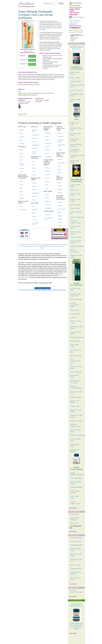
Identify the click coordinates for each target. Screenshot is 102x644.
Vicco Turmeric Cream (75, 579)
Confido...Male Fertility (75, 162)
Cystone (60, 133)
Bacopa (60, 183)
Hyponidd (22, 143)
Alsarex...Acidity (75, 78)
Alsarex (34, 190)
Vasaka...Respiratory (76, 487)
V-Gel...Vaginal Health (75, 497)
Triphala (34, 168)
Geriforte (60, 159)
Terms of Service (53, 246)
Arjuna (21, 157)
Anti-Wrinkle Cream (35, 224)
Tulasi (59, 166)
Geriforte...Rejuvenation (77, 217)
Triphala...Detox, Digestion (75, 451)
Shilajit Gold (48, 133)
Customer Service (39, 245)
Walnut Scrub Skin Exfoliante (76, 573)
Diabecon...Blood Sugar (75, 195)
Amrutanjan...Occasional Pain (77, 86)
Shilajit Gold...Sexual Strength (76, 416)
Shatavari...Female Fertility (76, 411)
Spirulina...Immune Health (76, 431)
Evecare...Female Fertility (75, 200)
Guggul (21, 150)
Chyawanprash (61, 209)
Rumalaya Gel (36, 135)
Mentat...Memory (75, 341)
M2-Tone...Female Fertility (76, 322)
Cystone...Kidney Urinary (75, 186)
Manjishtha (22, 198)
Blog (65, 245)
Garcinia (21, 168)
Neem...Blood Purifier (74, 346)
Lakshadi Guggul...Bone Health (74, 305)
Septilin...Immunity (76, 397)
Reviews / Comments (75, 26)
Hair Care (72, 32)
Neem (21, 140)
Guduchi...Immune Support (76, 233)
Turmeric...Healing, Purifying (76, 483)
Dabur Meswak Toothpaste (75, 519)
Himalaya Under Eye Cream (76, 555)
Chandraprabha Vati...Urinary (75, 151)
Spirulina (60, 219)
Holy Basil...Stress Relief (76, 289)
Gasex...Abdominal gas (76, 213)
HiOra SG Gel (74, 523)
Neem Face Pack (75, 565)
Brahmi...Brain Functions (74, 140)
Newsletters (31, 246)
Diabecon (22, 130)
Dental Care (79, 32)
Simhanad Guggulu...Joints (75, 425)
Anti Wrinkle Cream (76, 541)
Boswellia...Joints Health (75, 135)
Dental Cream (74, 190)
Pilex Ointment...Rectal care (75, 361)
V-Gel (46, 188)
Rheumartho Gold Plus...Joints (75, 382)
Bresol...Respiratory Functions (76, 145)
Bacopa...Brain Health (75, 124)
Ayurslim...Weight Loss (75, 100)
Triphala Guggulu (22, 164)
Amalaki (34, 216)
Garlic (21, 160)
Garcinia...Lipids (75, 208)
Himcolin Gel (48, 143)
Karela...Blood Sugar (76, 299)
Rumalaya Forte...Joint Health (76, 387)
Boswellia (35, 138)
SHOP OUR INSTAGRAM (41, 246)
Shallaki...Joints (75, 406)
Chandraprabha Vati (49, 219)
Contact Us (31, 245)
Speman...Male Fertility (75, 402)
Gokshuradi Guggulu (61, 141)
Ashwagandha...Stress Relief (77, 95)
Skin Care (80, 30)
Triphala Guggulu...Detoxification (77, 474)
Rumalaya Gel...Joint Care (76, 393)
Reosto (34, 142)
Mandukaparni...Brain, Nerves (77, 327)
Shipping (50, 245)
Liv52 (33, 165)
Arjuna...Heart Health (76, 91)
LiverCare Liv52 (75, 314)
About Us (25, 245)
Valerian (60, 170)
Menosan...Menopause (77, 337)
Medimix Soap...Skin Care (76, 560)
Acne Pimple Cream (76, 538)
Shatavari (47, 147)
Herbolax (34, 186)
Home (20, 245)
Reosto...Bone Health (74, 376)
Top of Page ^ (73, 508)
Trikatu (34, 200)
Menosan (47, 181)
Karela (21, 133)
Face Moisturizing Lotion (75, 550)
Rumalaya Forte (35, 131)
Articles (62, 245)
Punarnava (60, 136)
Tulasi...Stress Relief (76, 478)
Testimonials (24, 246)
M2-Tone (47, 150)
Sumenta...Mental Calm (75, 440)
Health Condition (76, 35)
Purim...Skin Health (76, 372)
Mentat (59, 173)
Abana (21, 153)
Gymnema (22, 137)
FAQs (46, 245)
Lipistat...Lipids (75, 310)
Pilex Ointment (23, 210)
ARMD (76, 41)
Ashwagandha (36, 145)
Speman (47, 136)
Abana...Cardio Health (75, 73)
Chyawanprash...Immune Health (77, 156)
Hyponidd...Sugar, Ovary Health (75, 295)
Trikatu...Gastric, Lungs (75, 445)
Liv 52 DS (73, 318)
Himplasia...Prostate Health (76, 256)
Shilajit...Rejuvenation (77, 421)
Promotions (56, 245)
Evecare (47, 153)
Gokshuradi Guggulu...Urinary (75, 222)
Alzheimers (76, 39)
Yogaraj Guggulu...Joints (75, 503)
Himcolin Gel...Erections (75, 251)
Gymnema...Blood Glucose (76, 242)
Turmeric (34, 175)
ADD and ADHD (76, 38)
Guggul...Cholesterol (76, 237)
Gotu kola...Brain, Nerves (75, 227)
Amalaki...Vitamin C (76, 81)
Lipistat (21, 172)
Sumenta (60, 189)
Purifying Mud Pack (76, 569)
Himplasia (47, 215)
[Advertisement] (77, 640)
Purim (34, 161)
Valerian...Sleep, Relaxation (75, 492)
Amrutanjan (35, 148)
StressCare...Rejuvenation (77, 435)
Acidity (76, 36)
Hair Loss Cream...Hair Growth (76, 591)
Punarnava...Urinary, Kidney (76, 367)
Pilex (21, 206)
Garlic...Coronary (75, 205)
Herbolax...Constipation (77, 246)
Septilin (59, 212)
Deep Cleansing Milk (76, 545)
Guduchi (60, 223)
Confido (47, 140)
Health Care (73, 30)
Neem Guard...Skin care (76, 351)
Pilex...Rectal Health (76, 355)
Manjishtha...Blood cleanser (76, 333)
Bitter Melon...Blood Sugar (76, 129)
